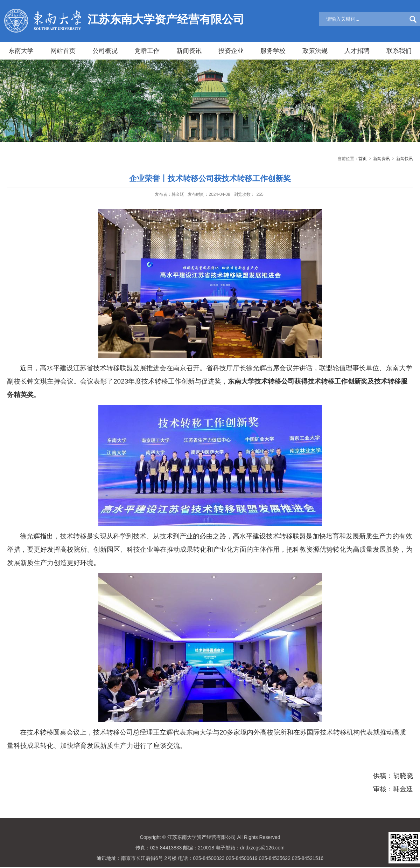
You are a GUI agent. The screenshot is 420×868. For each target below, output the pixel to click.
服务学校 (273, 51)
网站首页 (63, 51)
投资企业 (231, 51)
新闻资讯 (189, 51)
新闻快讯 (405, 159)
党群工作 (147, 51)
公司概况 (105, 51)
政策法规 (315, 51)
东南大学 (21, 51)
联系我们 (399, 51)
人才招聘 (357, 51)
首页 (363, 159)
